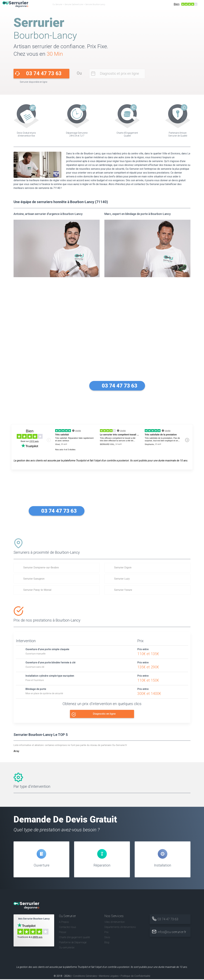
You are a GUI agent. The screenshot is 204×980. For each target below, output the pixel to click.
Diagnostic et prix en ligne (119, 74)
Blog (107, 943)
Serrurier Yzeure (123, 590)
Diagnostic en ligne (104, 714)
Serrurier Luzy (122, 579)
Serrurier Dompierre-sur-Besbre (41, 568)
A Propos (64, 923)
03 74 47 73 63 (44, 74)
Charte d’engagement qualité (74, 938)
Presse (63, 933)
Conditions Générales (85, 977)
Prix (106, 933)
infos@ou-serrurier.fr (172, 933)
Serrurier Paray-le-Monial (37, 590)
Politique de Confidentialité (135, 977)
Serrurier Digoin (123, 568)
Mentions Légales (109, 977)
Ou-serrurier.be (67, 948)
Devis (107, 938)
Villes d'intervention (115, 923)
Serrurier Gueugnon (34, 579)
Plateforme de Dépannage (73, 943)
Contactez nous (67, 928)
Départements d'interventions (120, 928)
